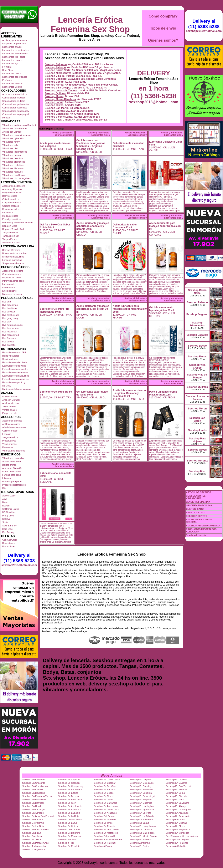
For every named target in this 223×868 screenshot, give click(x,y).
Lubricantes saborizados (15, 77)
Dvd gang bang (10, 318)
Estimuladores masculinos (16, 376)
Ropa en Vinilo (10, 226)
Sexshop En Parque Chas (35, 843)
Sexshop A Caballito (176, 846)
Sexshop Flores (54, 85)
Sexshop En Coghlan (141, 780)
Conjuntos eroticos (12, 203)
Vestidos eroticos (11, 242)
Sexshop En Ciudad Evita (107, 780)
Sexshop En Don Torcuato (179, 786)
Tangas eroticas (10, 233)
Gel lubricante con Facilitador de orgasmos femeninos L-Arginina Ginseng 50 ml (91, 145)
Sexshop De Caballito (141, 829)
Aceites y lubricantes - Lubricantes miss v (63, 134)
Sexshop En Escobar (177, 790)
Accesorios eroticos (12, 421)
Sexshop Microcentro (57, 73)
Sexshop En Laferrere (105, 820)
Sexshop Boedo (54, 82)
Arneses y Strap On (12, 468)
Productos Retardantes (14, 485)
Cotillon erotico (10, 431)
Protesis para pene (12, 481)
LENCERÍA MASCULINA (199, 505)
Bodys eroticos (10, 196)
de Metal (7, 386)
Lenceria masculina (12, 260)
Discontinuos (9, 543)
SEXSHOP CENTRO (197, 516)
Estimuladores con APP (14, 352)
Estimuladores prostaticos (15, 379)
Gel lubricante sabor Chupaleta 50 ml (125, 226)
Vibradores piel (10, 148)
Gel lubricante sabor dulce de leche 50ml (92, 393)
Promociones (9, 546)
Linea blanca (9, 287)
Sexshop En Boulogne (34, 793)
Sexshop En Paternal (105, 843)
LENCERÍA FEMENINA (198, 502)
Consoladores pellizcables (16, 104)
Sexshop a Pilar (66, 843)
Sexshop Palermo (55, 67)
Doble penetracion (12, 471)
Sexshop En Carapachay (71, 786)
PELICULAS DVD (195, 512)
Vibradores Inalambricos (15, 152)
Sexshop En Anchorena (106, 806)
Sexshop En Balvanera (106, 803)
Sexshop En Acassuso (105, 813)
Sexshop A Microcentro (34, 846)
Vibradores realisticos (13, 165)
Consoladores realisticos (15, 108)
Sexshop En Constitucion (35, 786)
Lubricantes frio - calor (14, 57)
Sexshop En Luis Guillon (107, 829)
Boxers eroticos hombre (14, 253)
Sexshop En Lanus (68, 823)
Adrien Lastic (9, 496)
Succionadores (10, 359)
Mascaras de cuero (12, 294)
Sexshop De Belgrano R (178, 829)
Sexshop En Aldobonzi (69, 810)
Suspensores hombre (13, 263)
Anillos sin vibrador (12, 461)
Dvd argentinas (10, 305)
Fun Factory (8, 532)
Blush (5, 502)
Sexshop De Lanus (139, 823)
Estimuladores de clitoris (15, 362)
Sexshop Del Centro (104, 816)
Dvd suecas (8, 342)
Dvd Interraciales (11, 328)
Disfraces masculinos (13, 257)
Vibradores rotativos (12, 172)
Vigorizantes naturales (14, 451)
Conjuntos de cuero (12, 274)
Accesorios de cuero (13, 271)
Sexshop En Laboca (32, 820)
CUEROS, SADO (195, 509)
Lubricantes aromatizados (15, 50)
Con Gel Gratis (10, 540)
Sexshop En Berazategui (142, 796)
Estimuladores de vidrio (14, 366)
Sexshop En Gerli (175, 800)
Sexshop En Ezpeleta (141, 793)
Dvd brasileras (10, 308)
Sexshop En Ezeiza (68, 793)
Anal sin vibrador (11, 403)
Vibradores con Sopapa (14, 175)
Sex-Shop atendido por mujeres (182, 836)
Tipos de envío (163, 28)
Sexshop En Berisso (68, 796)
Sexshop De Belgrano (69, 833)
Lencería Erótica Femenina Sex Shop (90, 24)
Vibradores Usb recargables (16, 178)
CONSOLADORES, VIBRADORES (196, 497)
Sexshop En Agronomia (142, 810)
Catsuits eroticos (11, 199)
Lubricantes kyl (10, 63)
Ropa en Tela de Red (13, 229)
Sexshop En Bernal (176, 793)
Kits (4, 488)
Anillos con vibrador (12, 132)
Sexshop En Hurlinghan (142, 806)
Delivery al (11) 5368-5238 (19, 558)
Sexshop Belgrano (56, 64)
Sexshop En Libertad (176, 823)
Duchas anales (10, 397)
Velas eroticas (9, 444)
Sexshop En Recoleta (69, 846)
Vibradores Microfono (13, 168)
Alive (5, 499)
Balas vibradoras (11, 356)
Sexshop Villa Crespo (58, 88)
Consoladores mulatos (14, 101)
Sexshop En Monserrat (177, 833)
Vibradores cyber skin (13, 138)
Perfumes (7, 80)
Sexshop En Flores (104, 796)
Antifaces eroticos (11, 424)
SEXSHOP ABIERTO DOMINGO (203, 526)
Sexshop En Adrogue (33, 813)
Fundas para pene (12, 475)
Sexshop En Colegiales (142, 783)
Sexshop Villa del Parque (60, 76)
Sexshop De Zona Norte (178, 816)
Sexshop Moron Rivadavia (60, 99)
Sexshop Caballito (56, 79)
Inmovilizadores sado (13, 281)
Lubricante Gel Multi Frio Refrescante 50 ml (55, 310)
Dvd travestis (9, 345)
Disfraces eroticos (11, 209)
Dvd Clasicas (9, 338)
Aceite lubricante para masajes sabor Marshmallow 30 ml (130, 309)
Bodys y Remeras (11, 250)
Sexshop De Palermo (33, 823)
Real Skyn (7, 70)
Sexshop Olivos (54, 105)
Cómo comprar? (163, 16)
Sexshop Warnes (55, 111)
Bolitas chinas (9, 465)
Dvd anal (7, 302)
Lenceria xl (8, 213)
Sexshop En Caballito (33, 790)
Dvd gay (6, 322)
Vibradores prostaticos (14, 162)
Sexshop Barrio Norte (58, 70)
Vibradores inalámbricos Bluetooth (20, 125)
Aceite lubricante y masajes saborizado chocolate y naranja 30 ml (93, 226)
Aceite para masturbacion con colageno (55, 145)
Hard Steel (8, 529)
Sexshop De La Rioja (33, 826)
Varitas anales (9, 410)
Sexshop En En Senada (70, 790)
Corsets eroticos (11, 206)
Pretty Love (8, 516)
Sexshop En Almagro (177, 806)
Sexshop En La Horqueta (179, 810)
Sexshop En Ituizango (33, 810)
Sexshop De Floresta (105, 826)
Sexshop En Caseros (177, 783)
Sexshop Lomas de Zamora (61, 91)
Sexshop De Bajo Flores (142, 833)
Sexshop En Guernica (141, 803)
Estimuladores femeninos (15, 372)
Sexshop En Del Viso (105, 786)
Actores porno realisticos (15, 94)
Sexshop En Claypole (69, 780)
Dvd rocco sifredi (11, 335)
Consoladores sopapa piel (15, 114)
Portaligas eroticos (12, 219)
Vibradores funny (11, 142)
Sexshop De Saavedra (141, 820)
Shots (5, 522)
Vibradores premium (13, 158)
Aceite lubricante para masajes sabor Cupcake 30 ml (165, 226)
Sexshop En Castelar (105, 783)
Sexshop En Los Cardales (35, 829)
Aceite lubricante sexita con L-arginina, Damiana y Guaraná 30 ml (129, 393)
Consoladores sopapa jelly (16, 111)
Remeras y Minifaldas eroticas (18, 223)
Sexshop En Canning (141, 786)
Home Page (45, 129)
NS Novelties (9, 512)
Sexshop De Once (103, 823)
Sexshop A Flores (103, 846)
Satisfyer (7, 519)
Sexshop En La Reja (68, 816)
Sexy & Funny (9, 526)
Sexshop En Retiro (139, 846)
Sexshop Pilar (53, 120)
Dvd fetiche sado (11, 315)
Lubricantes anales (12, 47)
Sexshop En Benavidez (34, 800)
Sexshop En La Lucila (69, 813)
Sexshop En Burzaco (105, 790)
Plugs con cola (10, 413)
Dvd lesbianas (9, 332)
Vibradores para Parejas (15, 128)
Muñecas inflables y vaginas (17, 389)
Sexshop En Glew (67, 803)
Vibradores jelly (10, 145)
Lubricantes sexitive (12, 83)
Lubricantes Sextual (12, 87)
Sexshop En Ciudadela (34, 780)
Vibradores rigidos (11, 155)
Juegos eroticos (10, 437)
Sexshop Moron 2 (197, 461)
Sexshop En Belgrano (141, 800)
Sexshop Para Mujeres (197, 440)
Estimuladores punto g (14, 382)
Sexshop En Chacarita (34, 783)
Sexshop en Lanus (175, 820)
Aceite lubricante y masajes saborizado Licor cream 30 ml (93, 309)
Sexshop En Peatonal (177, 843)
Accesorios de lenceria (14, 186)
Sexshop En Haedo (32, 806)
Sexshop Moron (54, 96)
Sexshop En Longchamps (143, 826)
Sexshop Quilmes (55, 93)
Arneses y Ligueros (12, 189)
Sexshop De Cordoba (69, 829)
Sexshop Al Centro (68, 839)
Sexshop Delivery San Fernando (39, 816)
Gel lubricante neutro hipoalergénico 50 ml (162, 309)
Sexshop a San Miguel (177, 839)
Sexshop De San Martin (70, 820)
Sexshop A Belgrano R (34, 849)
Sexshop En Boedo (104, 793)
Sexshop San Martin (57, 108)
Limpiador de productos (14, 44)
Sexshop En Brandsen (141, 790)
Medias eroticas (10, 216)
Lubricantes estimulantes (15, 53)
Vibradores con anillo (13, 458)
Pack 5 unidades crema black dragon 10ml (163, 393)
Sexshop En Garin (103, 800)
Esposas (7, 434)
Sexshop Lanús (54, 102)
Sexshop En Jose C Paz (106, 810)
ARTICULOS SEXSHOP (198, 492)
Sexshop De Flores (176, 826)
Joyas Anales (9, 407)
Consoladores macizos (14, 98)
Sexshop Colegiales (56, 114)
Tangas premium (11, 236)
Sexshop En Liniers (68, 826)
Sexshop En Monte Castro (143, 836)
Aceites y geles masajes (15, 40)
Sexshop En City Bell (177, 780)
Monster (6, 118)
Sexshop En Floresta (176, 796)
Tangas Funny (9, 239)
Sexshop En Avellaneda (70, 806)
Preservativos (9, 441)
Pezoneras (8, 447)
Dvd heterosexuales (12, 325)
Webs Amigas (111, 775)
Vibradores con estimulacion (17, 135)
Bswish (6, 506)
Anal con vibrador (11, 400)
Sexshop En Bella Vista (70, 800)
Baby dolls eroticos (12, 193)
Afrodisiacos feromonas (14, 427)
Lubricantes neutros (12, 60)
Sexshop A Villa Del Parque (108, 839)
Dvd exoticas (9, 312)
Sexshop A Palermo (140, 843)
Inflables (7, 478)
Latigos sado (9, 284)
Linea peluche (9, 291)
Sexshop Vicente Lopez (59, 117)
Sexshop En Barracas (33, 803)
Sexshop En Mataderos (106, 833)
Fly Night (7, 67)
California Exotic (11, 509)
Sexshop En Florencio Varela (37, 796)
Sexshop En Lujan (32, 833)
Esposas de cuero (11, 277)
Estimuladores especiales (15, 369)
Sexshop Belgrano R (105, 836)
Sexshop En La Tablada (142, 816)
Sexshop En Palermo (141, 839)
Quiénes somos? (163, 40)
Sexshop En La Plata (141, 813)
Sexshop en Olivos (32, 839)
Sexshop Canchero (32, 836)
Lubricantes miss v (12, 73)
